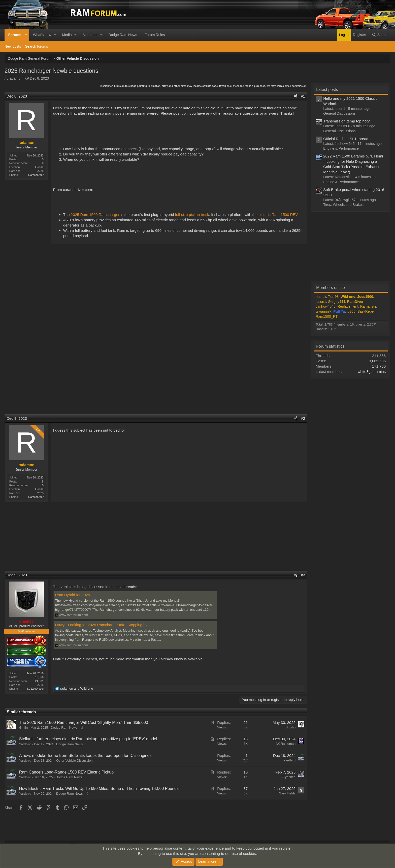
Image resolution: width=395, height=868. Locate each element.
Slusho (290, 727)
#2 (303, 418)
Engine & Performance (341, 148)
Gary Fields (287, 793)
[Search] (380, 35)
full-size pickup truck (192, 215)
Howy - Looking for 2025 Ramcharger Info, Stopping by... (103, 625)
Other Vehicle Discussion (74, 761)
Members (90, 35)
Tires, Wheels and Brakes (343, 205)
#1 (303, 96)
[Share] (296, 96)
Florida (39, 167)
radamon (15, 78)
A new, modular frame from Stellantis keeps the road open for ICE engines (85, 756)
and (76, 688)
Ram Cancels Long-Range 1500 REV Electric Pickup (66, 772)
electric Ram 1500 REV (278, 215)
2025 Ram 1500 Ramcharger (95, 215)
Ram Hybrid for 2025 (73, 595)
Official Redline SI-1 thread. (346, 139)
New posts (13, 46)
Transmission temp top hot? (347, 121)
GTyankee (288, 777)
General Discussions (339, 113)
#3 (303, 575)
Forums (15, 35)
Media (67, 35)
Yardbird (25, 744)
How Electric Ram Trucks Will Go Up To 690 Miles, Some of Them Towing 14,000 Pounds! (100, 789)
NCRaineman (286, 744)
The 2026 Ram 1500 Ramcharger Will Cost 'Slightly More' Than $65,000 (84, 722)
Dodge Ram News (123, 35)
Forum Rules (155, 35)
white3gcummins (372, 372)
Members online (331, 288)
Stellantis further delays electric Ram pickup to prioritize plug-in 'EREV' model (88, 739)
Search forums (36, 46)
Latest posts (327, 90)
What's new (42, 35)
